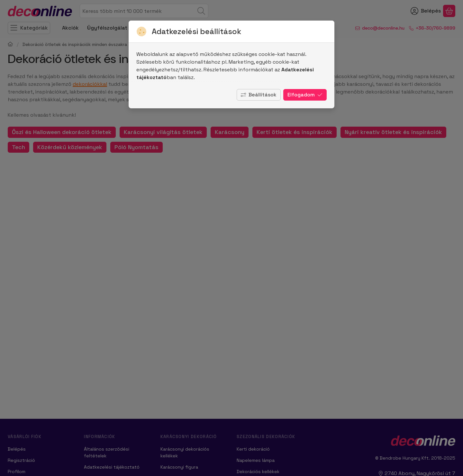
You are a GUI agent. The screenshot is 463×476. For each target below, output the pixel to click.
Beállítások (259, 95)
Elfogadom (305, 95)
